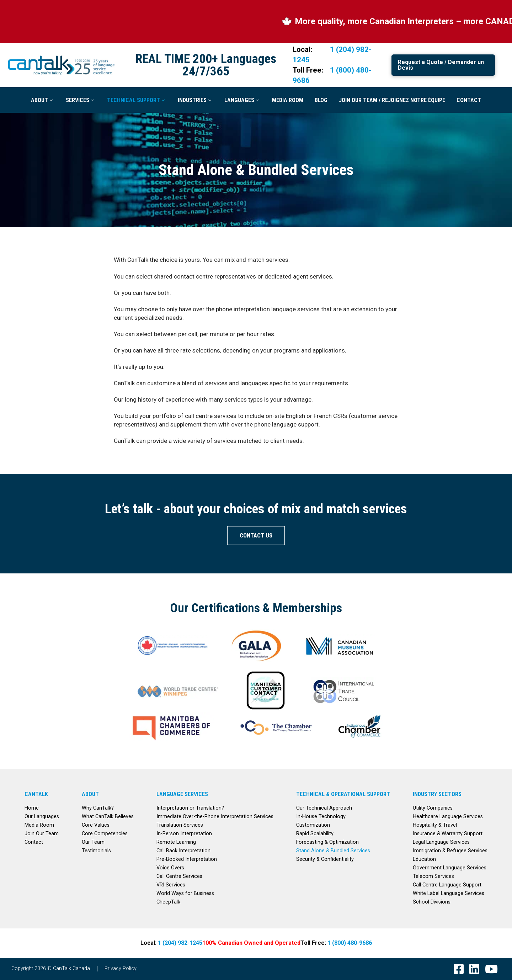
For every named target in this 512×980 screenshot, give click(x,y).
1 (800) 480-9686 (350, 943)
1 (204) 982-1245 (180, 943)
